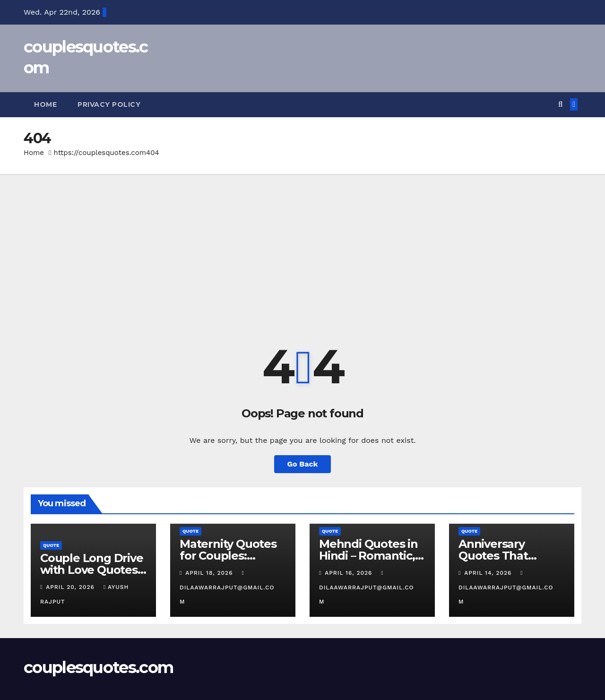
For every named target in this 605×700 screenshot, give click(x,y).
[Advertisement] (302, 245)
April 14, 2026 (489, 573)
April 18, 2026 (210, 573)
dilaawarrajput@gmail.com (227, 588)
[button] (560, 104)
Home (45, 104)
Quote (51, 545)
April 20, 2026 (71, 587)
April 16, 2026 (350, 573)
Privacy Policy (109, 104)
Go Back (303, 464)
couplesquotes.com (98, 667)
